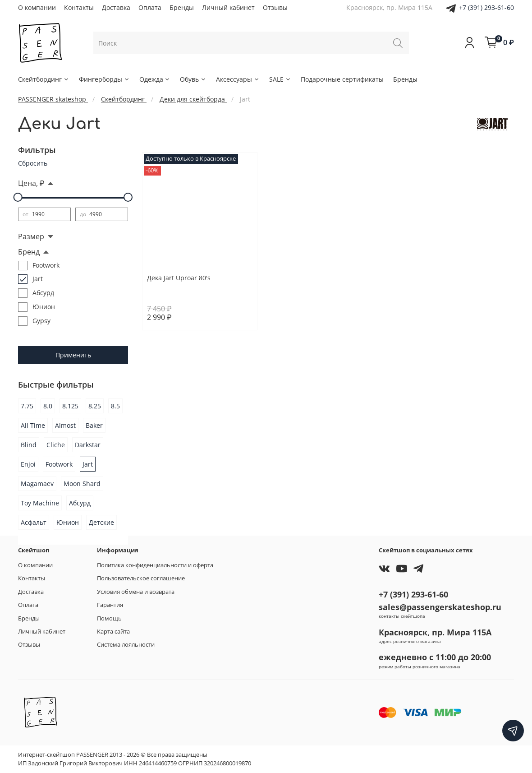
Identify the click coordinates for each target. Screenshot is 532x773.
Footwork (59, 464)
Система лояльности (126, 645)
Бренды (182, 7)
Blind (29, 445)
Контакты (79, 7)
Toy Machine (40, 503)
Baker (94, 425)
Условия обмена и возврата (136, 592)
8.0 (48, 406)
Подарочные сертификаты (342, 79)
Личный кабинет (228, 7)
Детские (101, 522)
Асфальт (34, 522)
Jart (88, 464)
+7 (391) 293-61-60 (486, 7)
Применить (73, 355)
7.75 (27, 406)
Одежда (155, 79)
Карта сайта (113, 632)
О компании (37, 7)
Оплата (150, 7)
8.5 (115, 406)
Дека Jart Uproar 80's (179, 278)
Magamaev (37, 484)
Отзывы (275, 7)
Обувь (193, 79)
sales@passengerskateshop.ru (440, 607)
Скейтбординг (44, 79)
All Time (33, 425)
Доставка (116, 7)
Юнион (68, 522)
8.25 (95, 406)
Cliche (56, 445)
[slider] (18, 197)
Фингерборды (104, 79)
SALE (280, 79)
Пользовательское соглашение (141, 578)
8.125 (70, 406)
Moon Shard (82, 484)
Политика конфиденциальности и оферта (155, 565)
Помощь (109, 618)
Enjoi (28, 464)
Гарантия (110, 605)
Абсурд (80, 503)
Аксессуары (238, 79)
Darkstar (88, 445)
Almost (65, 425)
